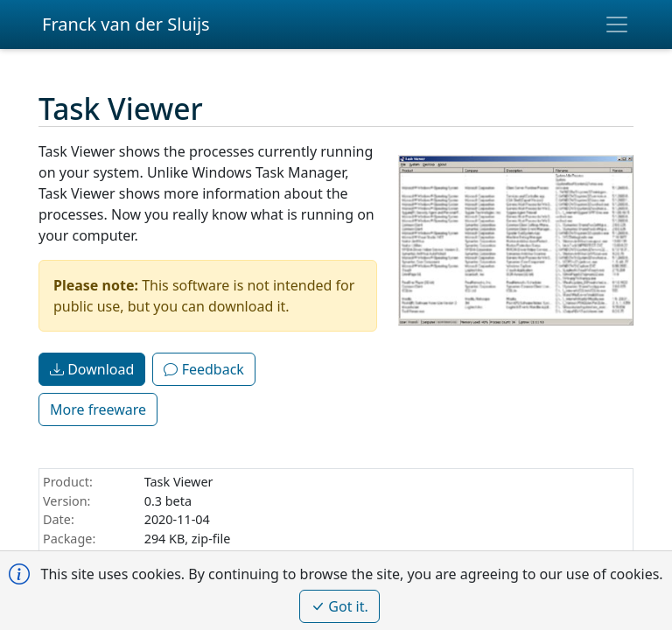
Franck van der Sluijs (126, 24)
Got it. (339, 606)
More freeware (98, 409)
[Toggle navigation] (617, 24)
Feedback (203, 369)
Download (92, 369)
